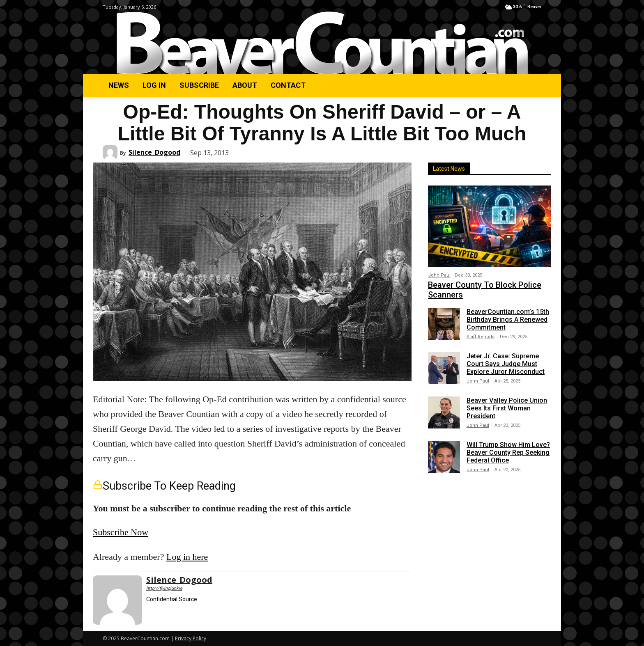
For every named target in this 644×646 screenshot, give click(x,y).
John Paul (439, 275)
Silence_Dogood (154, 152)
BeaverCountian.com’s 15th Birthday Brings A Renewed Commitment (508, 320)
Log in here (187, 557)
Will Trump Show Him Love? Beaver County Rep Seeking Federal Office (508, 452)
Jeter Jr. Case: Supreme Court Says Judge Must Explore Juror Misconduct (506, 364)
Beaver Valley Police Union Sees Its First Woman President (507, 408)
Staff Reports (481, 337)
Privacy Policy (191, 638)
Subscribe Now (121, 532)
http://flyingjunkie (164, 588)
